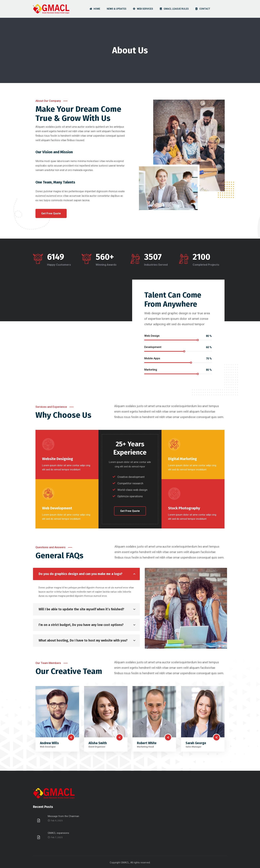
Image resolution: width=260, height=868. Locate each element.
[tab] (86, 574)
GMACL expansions (58, 833)
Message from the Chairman (63, 816)
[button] (51, 213)
